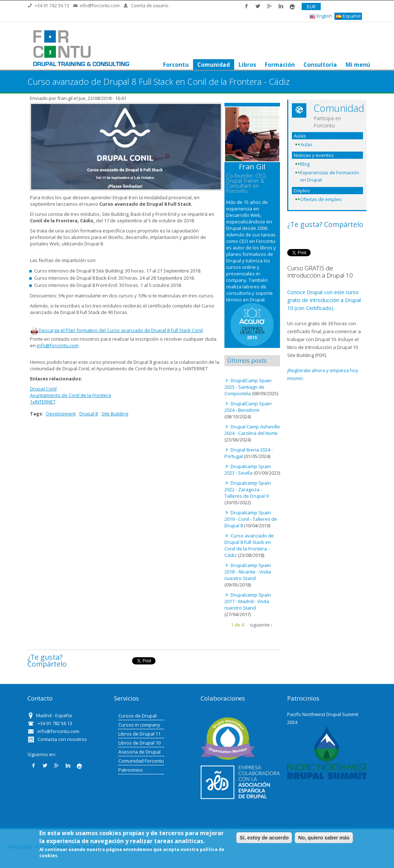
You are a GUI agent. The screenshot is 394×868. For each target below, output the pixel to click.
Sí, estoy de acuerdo (264, 838)
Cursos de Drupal (137, 716)
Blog (305, 164)
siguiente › (261, 625)
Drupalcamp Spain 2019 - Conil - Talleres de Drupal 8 (251, 519)
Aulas (306, 144)
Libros (247, 65)
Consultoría (320, 65)
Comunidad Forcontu (141, 761)
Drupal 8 (89, 414)
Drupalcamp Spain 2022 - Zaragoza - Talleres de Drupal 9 (248, 489)
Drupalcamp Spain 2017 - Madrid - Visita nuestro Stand (248, 601)
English (321, 16)
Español (348, 16)
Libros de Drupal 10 (139, 743)
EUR (311, 6)
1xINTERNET (43, 402)
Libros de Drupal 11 (139, 734)
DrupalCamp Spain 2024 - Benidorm (248, 407)
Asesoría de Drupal (139, 752)
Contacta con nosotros (62, 739)
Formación (279, 65)
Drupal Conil (43, 389)
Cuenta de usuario (150, 6)
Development (61, 414)
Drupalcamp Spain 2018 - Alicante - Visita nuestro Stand (248, 572)
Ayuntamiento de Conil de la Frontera (71, 395)
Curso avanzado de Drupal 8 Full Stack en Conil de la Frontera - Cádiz (249, 545)
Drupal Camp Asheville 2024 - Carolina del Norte (252, 430)
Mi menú (358, 65)
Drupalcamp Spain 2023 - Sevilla (248, 470)
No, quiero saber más (324, 838)
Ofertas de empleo (321, 199)
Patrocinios (131, 770)
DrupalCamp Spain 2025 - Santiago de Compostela (248, 387)
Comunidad (213, 65)
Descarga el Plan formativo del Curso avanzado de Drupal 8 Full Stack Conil (116, 330)
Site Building (115, 414)
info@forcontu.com (100, 6)
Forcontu (176, 65)
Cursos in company (139, 725)
